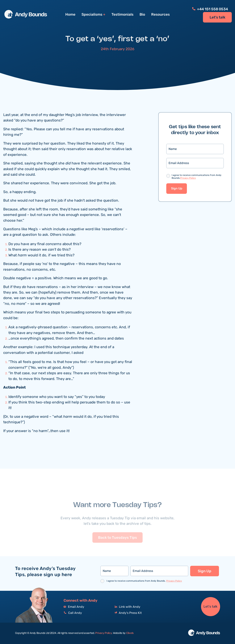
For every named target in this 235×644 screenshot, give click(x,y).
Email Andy (74, 607)
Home (70, 14)
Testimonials (122, 14)
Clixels (130, 633)
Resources (160, 14)
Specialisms (92, 15)
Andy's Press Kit (128, 613)
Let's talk (217, 17)
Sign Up (177, 189)
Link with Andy (128, 607)
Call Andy (73, 613)
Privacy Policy (188, 178)
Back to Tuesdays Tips (117, 544)
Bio (142, 14)
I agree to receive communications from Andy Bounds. (197, 177)
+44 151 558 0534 (210, 9)
